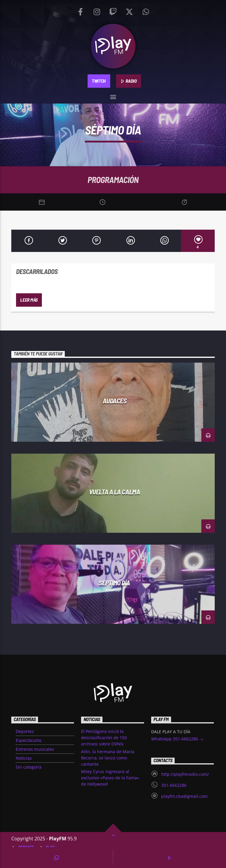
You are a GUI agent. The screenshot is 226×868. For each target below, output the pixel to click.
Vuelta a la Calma (114, 492)
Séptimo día (114, 583)
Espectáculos (29, 740)
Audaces (115, 401)
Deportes (25, 731)
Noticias (24, 758)
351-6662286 (174, 785)
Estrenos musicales (35, 749)
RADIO (129, 81)
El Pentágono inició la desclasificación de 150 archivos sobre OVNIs (104, 738)
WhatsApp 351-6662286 (177, 739)
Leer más (29, 300)
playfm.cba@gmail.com (184, 796)
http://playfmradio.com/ (185, 774)
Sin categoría (29, 767)
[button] (113, 96)
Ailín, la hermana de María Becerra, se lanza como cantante (108, 758)
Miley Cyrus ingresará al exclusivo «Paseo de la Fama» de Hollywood (110, 778)
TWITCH (99, 81)
